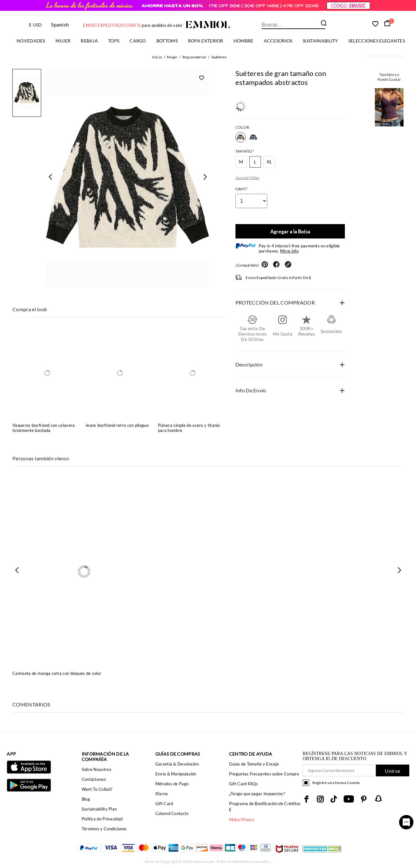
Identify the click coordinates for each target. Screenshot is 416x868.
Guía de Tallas (247, 178)
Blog (86, 799)
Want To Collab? (97, 789)
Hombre (244, 41)
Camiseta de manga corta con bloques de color (57, 673)
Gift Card (164, 804)
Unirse (392, 771)
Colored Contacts (172, 813)
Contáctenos (94, 779)
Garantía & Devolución (177, 764)
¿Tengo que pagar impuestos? (257, 794)
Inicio (157, 57)
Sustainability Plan (99, 809)
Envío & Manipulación (176, 774)
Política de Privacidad (102, 819)
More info (289, 251)
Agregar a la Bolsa (290, 231)
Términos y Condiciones (104, 829)
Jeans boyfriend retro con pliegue (117, 425)
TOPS (114, 41)
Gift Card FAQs (244, 784)
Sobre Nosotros (97, 769)
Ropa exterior (206, 41)
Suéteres (219, 57)
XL (269, 162)
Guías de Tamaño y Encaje (254, 764)
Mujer (63, 41)
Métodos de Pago (172, 784)
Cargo (138, 41)
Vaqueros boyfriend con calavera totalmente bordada (44, 428)
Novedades (31, 41)
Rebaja (89, 41)
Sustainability (320, 41)
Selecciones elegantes (377, 41)
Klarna (162, 794)
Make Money (242, 819)
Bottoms (167, 41)
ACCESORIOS (278, 41)
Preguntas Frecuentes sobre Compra (264, 774)
